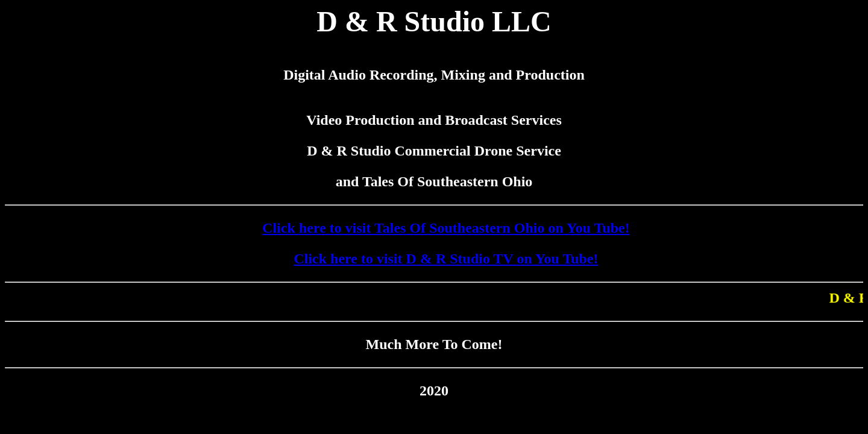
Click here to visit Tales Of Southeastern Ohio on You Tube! (446, 228)
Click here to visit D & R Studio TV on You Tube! (446, 259)
